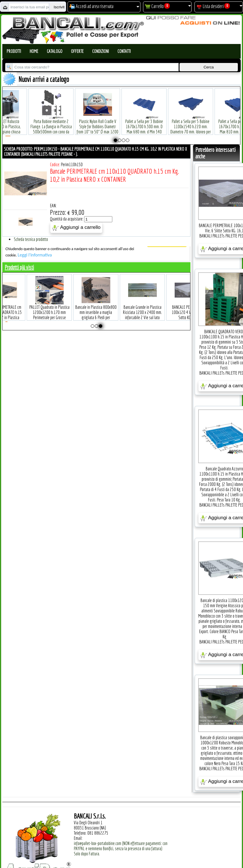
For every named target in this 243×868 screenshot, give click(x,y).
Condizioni (101, 51)
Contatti (124, 51)
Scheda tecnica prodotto (31, 239)
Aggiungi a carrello (76, 228)
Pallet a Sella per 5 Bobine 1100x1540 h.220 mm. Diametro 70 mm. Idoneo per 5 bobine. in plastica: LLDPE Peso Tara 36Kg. (191, 123)
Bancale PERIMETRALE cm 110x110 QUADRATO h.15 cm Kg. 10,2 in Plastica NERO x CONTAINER (19, 306)
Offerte (77, 51)
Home (34, 51)
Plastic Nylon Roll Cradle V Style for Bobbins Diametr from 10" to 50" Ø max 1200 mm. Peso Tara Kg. (98, 120)
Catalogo (55, 51)
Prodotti (14, 51)
